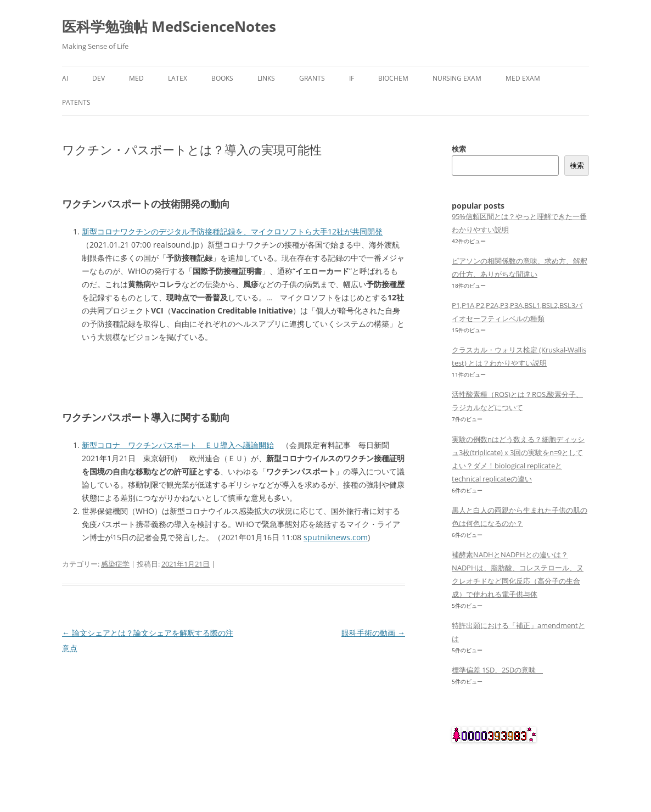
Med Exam (523, 78)
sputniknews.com (336, 537)
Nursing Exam (457, 78)
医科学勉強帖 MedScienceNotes (169, 26)
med (136, 78)
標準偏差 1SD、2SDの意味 (497, 670)
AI (65, 78)
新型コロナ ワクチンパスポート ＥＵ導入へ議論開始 (178, 445)
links (266, 78)
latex (178, 78)
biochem (393, 78)
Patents (76, 102)
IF (352, 78)
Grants (312, 78)
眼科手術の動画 (373, 633)
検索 (459, 149)
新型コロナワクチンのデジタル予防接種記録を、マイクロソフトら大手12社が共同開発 (232, 231)
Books (222, 78)
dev (99, 78)
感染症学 (115, 564)
